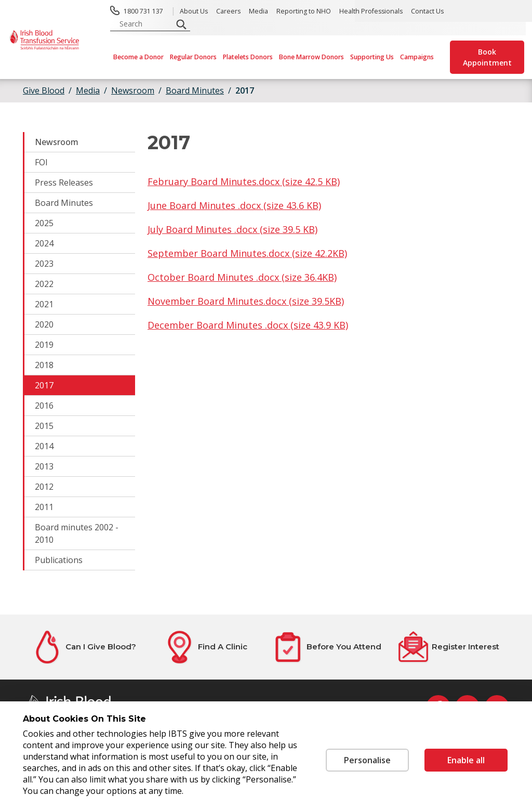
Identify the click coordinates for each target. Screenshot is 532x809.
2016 (44, 406)
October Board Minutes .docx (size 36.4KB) (242, 277)
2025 (44, 223)
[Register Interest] (448, 647)
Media (258, 11)
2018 (44, 365)
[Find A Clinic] (205, 647)
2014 (44, 446)
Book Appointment (487, 57)
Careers (228, 11)
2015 (44, 426)
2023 (44, 264)
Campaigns (417, 57)
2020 (44, 324)
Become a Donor (138, 57)
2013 (44, 466)
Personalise (367, 760)
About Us (194, 11)
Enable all (466, 760)
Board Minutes (64, 203)
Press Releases (64, 182)
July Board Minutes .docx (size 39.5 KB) (232, 229)
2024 (44, 243)
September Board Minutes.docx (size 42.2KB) (247, 253)
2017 (245, 90)
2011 (44, 507)
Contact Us (427, 11)
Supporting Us (372, 57)
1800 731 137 (143, 11)
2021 (44, 304)
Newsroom (57, 142)
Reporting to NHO (304, 11)
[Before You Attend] (327, 647)
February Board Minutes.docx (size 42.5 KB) (244, 181)
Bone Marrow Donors (311, 57)
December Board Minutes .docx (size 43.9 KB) (248, 325)
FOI (41, 162)
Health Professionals (371, 11)
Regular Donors (193, 57)
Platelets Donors (248, 57)
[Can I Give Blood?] (84, 647)
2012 (44, 487)
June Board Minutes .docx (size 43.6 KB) (234, 205)
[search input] (144, 24)
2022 (44, 284)
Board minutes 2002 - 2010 (77, 533)
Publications (59, 560)
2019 (44, 345)
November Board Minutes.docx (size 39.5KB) (246, 301)
